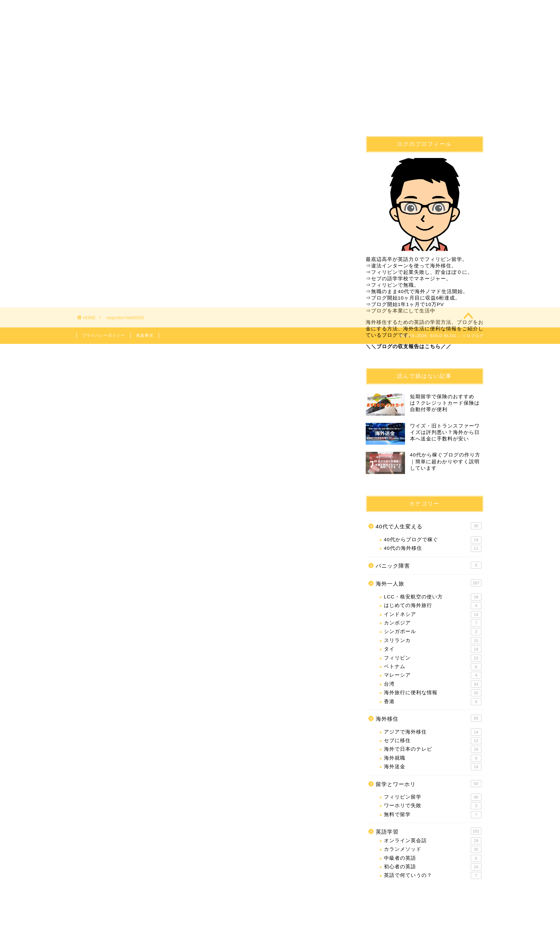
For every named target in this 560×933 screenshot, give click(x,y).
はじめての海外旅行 (433, 606)
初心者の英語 (433, 867)
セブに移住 (433, 741)
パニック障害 (429, 565)
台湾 (433, 684)
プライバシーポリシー (104, 335)
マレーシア (433, 676)
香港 (433, 702)
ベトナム (433, 667)
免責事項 (145, 335)
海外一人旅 (382, 31)
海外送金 (433, 767)
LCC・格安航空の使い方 (433, 597)
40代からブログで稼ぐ (433, 540)
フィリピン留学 (246, 31)
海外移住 (179, 31)
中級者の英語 (433, 858)
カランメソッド (433, 849)
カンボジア (433, 623)
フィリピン (433, 658)
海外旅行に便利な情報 (433, 693)
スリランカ (433, 641)
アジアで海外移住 (433, 732)
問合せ (450, 31)
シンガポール (433, 632)
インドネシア (433, 614)
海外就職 (433, 758)
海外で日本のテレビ (433, 749)
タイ (433, 649)
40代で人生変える (111, 31)
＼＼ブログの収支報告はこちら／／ (409, 347)
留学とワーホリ (429, 784)
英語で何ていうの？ (433, 876)
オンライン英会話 (433, 841)
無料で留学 (433, 815)
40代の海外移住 (433, 548)
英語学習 (314, 31)
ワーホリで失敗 (433, 806)
